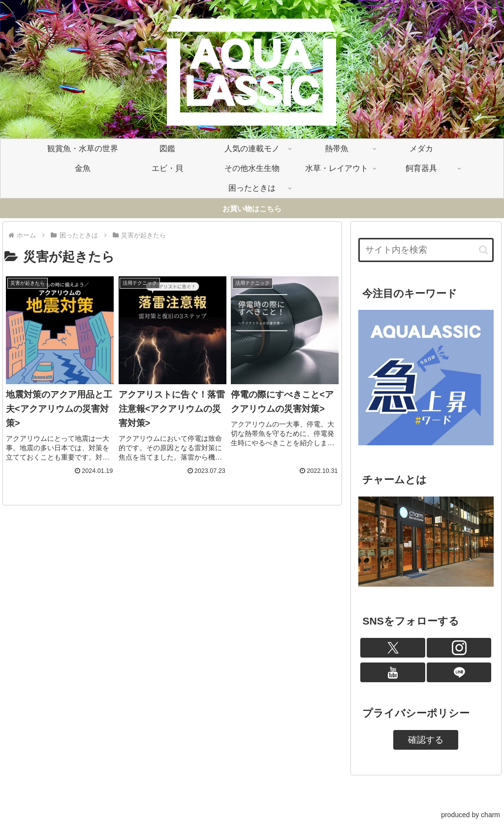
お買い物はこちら (252, 209)
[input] (426, 250)
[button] (484, 250)
